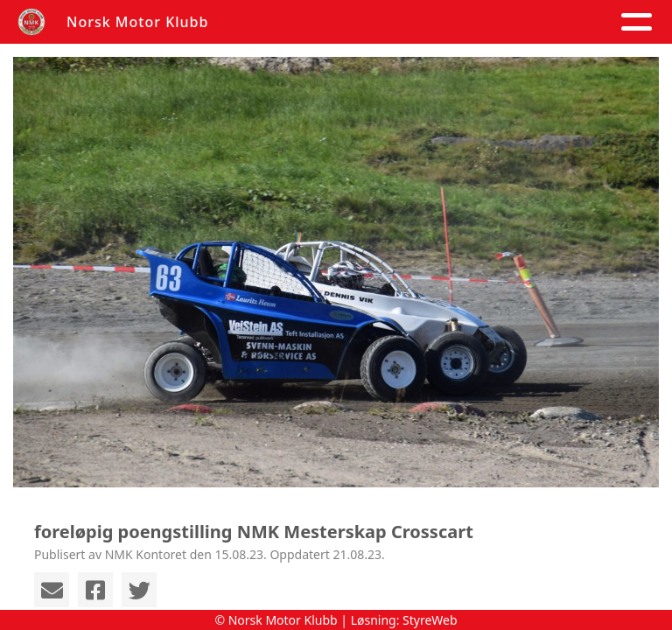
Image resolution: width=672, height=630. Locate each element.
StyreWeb (430, 620)
